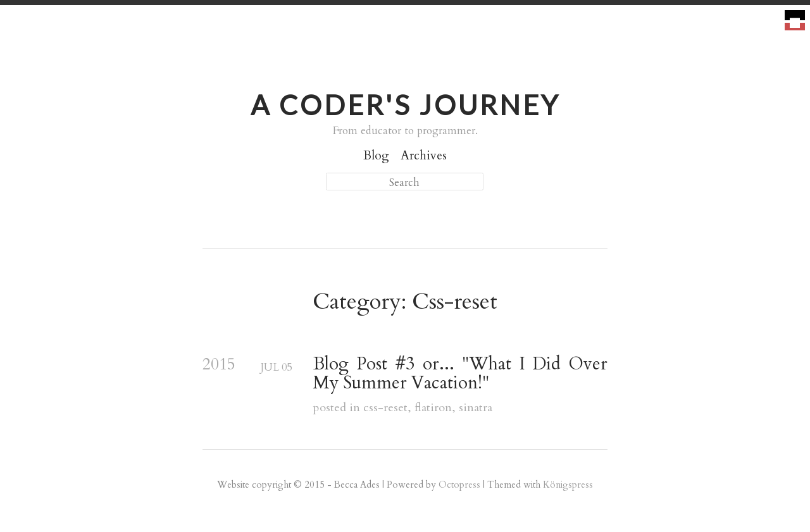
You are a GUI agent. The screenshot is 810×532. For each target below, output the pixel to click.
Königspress (568, 485)
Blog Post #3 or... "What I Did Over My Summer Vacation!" (460, 374)
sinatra (476, 408)
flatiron (433, 408)
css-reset (385, 408)
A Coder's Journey (405, 105)
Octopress (459, 485)
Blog (376, 156)
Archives (424, 156)
